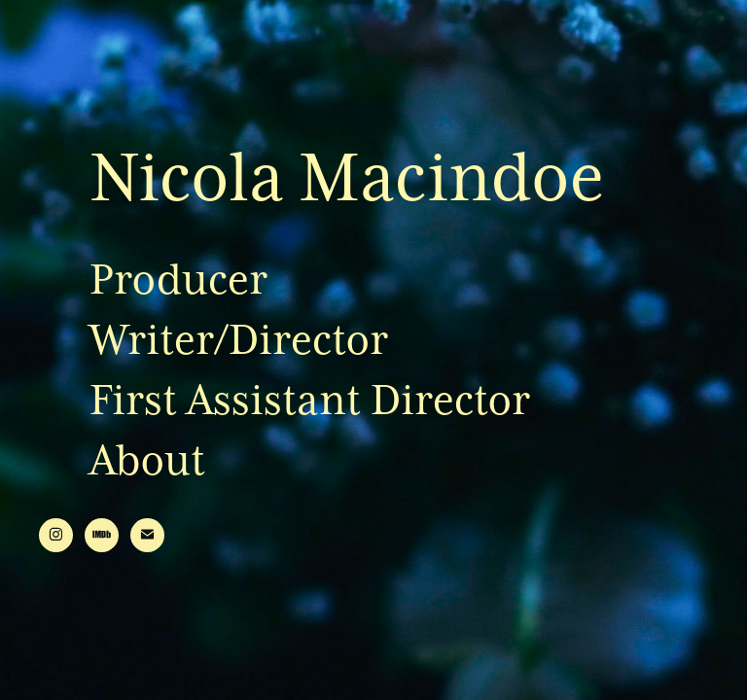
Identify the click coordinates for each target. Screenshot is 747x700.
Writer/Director (239, 340)
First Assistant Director (310, 400)
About (147, 460)
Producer (178, 280)
